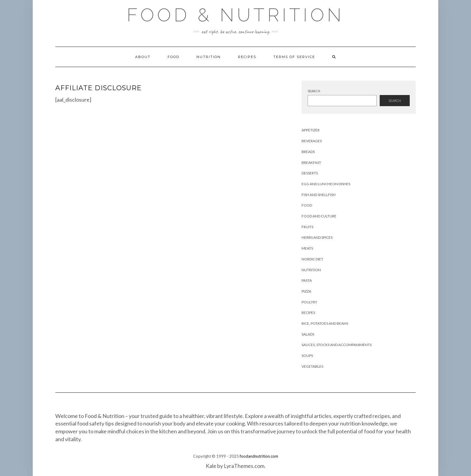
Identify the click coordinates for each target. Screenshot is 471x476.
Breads (308, 152)
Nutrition (209, 57)
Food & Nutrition (235, 15)
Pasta (307, 280)
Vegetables (312, 366)
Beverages (312, 141)
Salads (308, 334)
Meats (307, 248)
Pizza (306, 291)
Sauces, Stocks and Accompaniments (337, 345)
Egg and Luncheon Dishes (326, 184)
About (143, 57)
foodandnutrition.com (259, 456)
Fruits (307, 227)
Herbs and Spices (317, 237)
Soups (307, 356)
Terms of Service (294, 57)
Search (314, 91)
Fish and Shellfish (319, 195)
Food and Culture (319, 216)
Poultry (309, 302)
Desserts (310, 173)
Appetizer (311, 130)
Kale (211, 466)
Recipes (247, 57)
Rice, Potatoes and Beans (325, 323)
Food (173, 57)
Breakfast (311, 163)
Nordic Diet (312, 259)
